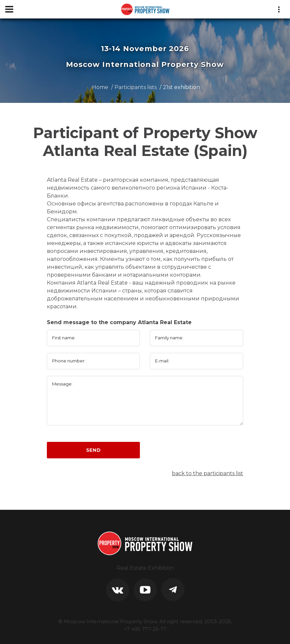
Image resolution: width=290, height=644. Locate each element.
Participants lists (136, 87)
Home (100, 87)
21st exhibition (181, 87)
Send (94, 450)
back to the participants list (208, 473)
